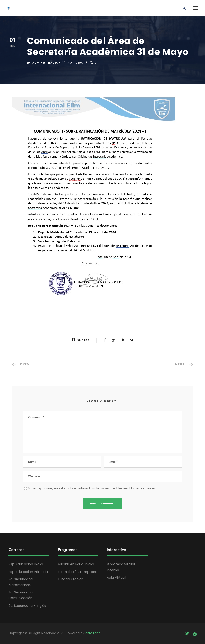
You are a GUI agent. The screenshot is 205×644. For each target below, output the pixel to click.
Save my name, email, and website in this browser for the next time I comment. (93, 488)
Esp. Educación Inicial (26, 564)
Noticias (75, 63)
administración (47, 63)
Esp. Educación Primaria (28, 572)
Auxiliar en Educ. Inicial (76, 564)
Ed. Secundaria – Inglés (27, 606)
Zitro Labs (93, 633)
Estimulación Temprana (77, 572)
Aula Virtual (116, 578)
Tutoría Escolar (70, 579)
